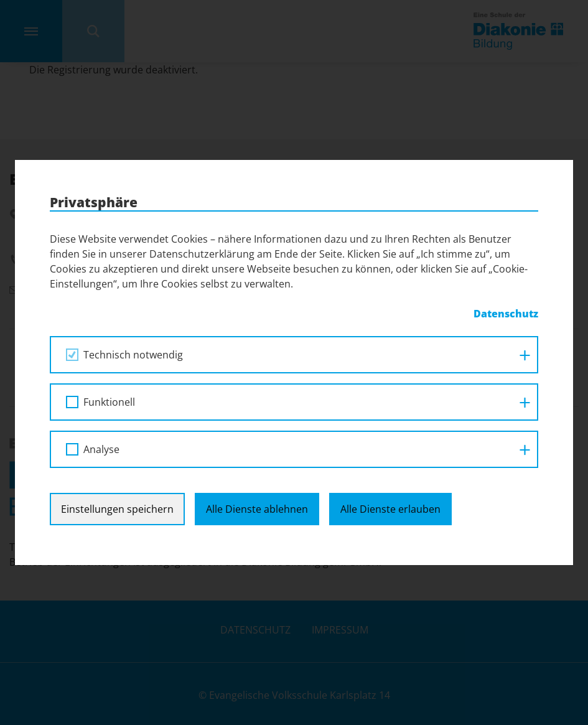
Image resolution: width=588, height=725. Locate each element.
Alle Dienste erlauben (390, 509)
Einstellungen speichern (117, 509)
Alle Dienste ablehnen (257, 509)
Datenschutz (506, 314)
